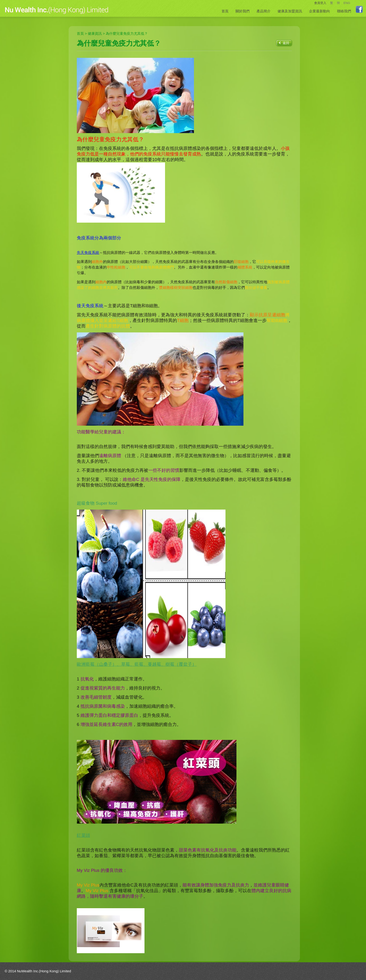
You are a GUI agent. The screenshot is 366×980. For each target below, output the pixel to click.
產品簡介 (264, 11)
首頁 (225, 11)
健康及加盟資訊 (290, 11)
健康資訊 (95, 33)
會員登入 (320, 3)
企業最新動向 (320, 11)
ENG (347, 3)
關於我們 (243, 11)
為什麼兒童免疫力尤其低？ (127, 33)
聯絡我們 (344, 11)
